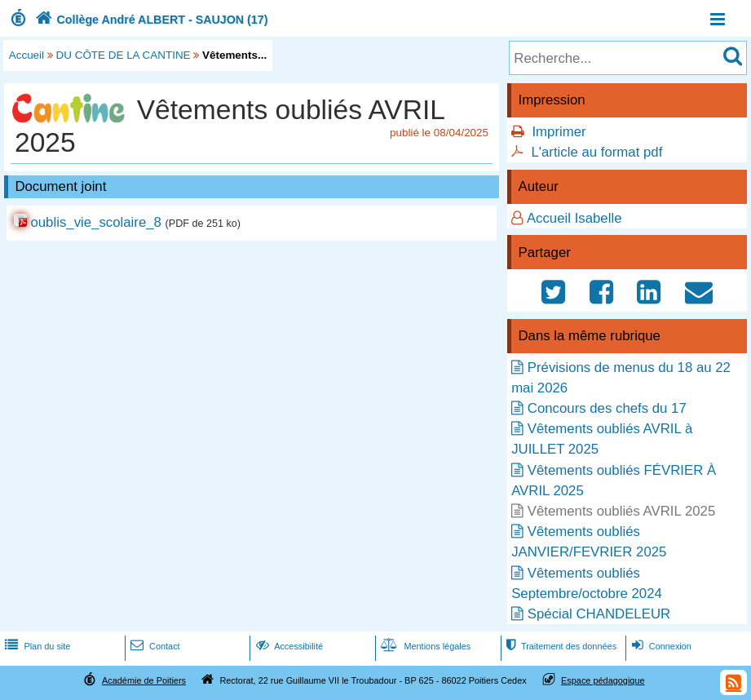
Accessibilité (288, 646)
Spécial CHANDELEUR (599, 614)
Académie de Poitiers (144, 680)
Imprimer (559, 132)
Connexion (660, 646)
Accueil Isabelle (574, 218)
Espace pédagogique (603, 680)
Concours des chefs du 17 (607, 408)
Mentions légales (424, 646)
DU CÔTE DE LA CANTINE (124, 55)
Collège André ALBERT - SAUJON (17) (150, 20)
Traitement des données (560, 646)
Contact (154, 646)
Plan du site (36, 646)
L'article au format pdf (596, 152)
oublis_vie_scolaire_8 (95, 222)
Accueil (27, 55)
